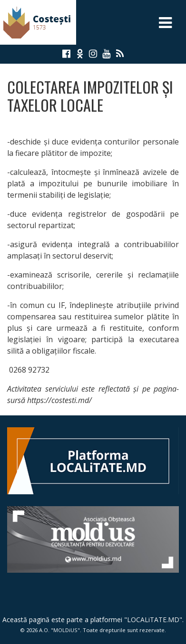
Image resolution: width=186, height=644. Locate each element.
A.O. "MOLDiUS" (59, 630)
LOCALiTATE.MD (153, 620)
